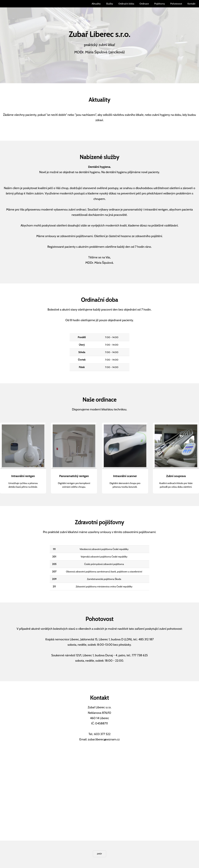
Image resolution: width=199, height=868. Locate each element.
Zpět (99, 854)
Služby (109, 4)
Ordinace (144, 4)
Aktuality (96, 4)
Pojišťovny (160, 4)
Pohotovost (176, 4)
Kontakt (191, 4)
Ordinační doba (126, 4)
